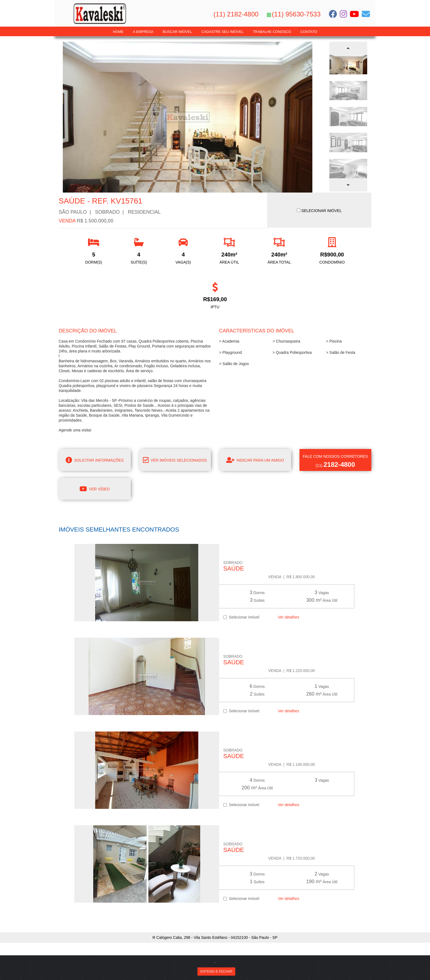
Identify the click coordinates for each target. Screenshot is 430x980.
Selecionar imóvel (241, 617)
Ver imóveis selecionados (175, 460)
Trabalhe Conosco (272, 32)
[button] (348, 48)
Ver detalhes (287, 617)
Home (118, 32)
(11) (336, 461)
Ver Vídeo (95, 489)
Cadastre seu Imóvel (222, 32)
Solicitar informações (95, 460)
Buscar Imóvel (177, 32)
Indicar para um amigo (255, 460)
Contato (309, 32)
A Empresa (143, 32)
